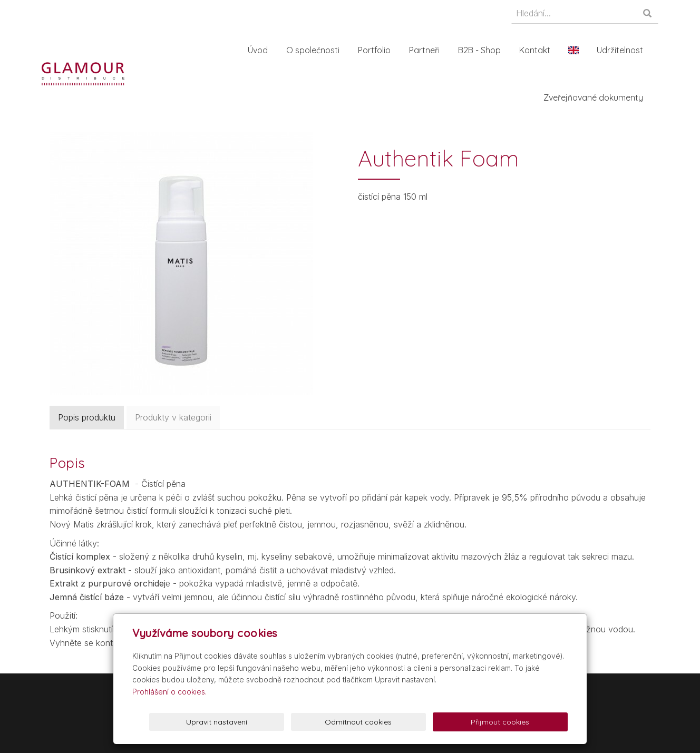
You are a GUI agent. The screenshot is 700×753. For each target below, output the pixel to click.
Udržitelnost (622, 50)
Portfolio (376, 50)
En (576, 50)
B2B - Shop (482, 50)
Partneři (426, 50)
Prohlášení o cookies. (169, 692)
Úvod (260, 50)
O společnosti (315, 50)
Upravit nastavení (353, 722)
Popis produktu (87, 417)
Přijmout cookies (527, 722)
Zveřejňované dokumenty (595, 97)
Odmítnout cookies (440, 722)
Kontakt (537, 50)
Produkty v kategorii (173, 417)
